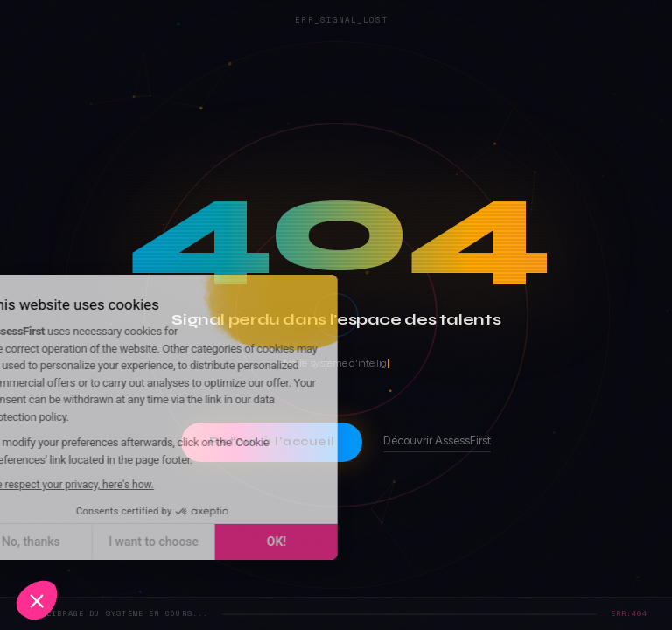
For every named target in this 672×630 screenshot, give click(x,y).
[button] (37, 600)
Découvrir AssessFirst (437, 441)
